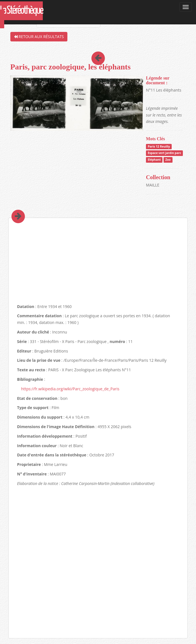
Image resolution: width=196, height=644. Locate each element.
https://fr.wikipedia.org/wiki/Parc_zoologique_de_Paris (70, 389)
